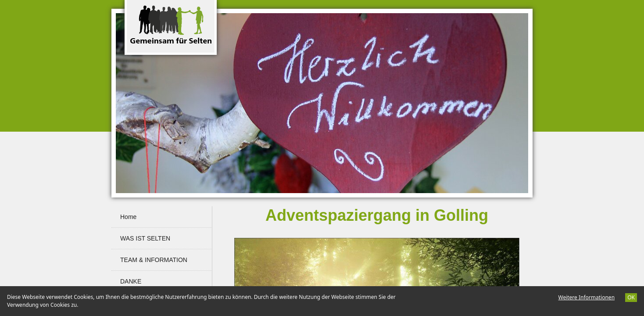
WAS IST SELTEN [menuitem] (145, 238)
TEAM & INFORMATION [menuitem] (154, 260)
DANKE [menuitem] (131, 281)
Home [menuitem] (128, 217)
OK (631, 297)
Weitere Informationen (586, 297)
